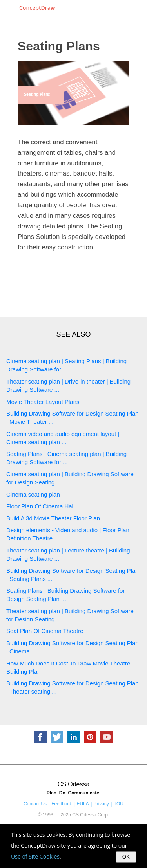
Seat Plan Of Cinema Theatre (45, 631)
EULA (83, 804)
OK (126, 857)
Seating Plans (59, 46)
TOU (119, 804)
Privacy (101, 804)
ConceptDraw (37, 8)
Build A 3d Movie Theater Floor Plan (53, 518)
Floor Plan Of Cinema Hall (40, 506)
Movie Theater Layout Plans (43, 402)
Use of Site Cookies (35, 856)
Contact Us (35, 804)
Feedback (62, 804)
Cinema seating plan (33, 494)
